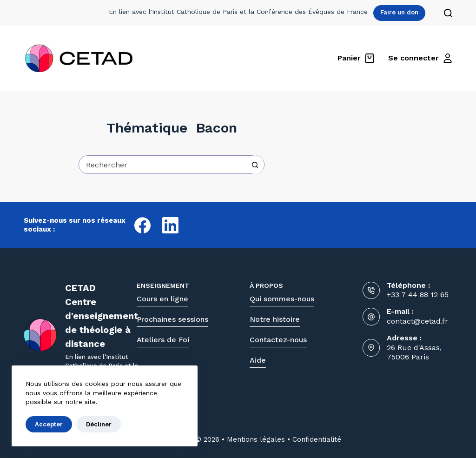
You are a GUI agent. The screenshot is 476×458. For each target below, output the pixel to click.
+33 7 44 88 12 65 (418, 295)
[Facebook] (142, 225)
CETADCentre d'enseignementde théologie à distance (102, 316)
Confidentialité (317, 439)
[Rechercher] (448, 13)
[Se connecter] (420, 58)
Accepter (49, 424)
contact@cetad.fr (417, 321)
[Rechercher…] (162, 165)
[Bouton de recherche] (255, 165)
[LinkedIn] (170, 225)
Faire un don (399, 12)
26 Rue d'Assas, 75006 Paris (414, 352)
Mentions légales (256, 439)
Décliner (99, 424)
